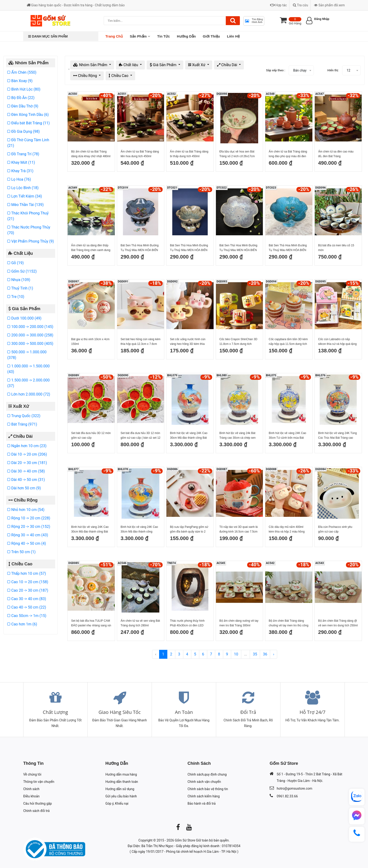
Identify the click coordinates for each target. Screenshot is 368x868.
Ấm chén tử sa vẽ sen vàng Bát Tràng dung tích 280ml (140, 623)
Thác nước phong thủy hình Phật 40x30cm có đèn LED (187, 623)
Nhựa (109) (19, 280)
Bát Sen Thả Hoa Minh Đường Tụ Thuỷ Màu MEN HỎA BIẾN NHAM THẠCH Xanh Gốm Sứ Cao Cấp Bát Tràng (140, 248)
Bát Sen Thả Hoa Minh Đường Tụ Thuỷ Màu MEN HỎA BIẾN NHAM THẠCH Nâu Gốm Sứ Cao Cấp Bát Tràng (189, 248)
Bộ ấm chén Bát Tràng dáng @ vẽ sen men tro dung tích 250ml (338, 623)
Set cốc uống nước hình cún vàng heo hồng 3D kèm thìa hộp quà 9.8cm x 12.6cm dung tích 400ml (189, 342)
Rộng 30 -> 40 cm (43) (28, 535)
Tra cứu (300, 5)
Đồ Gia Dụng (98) (23, 131)
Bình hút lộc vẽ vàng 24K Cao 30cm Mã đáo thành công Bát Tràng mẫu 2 (189, 436)
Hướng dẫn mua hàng (121, 774)
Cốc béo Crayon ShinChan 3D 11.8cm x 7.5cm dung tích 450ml (238, 342)
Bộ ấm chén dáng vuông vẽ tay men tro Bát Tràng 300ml (239, 623)
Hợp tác (278, 5)
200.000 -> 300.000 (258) (30, 335)
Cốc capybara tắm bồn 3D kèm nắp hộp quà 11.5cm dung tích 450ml (288, 342)
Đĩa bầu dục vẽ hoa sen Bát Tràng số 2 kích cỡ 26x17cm (237, 154)
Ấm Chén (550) (22, 72)
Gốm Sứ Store (185, 840)
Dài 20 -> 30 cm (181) (27, 463)
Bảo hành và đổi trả (202, 803)
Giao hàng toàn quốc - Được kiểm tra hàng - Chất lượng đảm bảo (76, 5)
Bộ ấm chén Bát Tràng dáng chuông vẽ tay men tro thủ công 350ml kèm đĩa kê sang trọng (289, 623)
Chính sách (31, 789)
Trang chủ (114, 36)
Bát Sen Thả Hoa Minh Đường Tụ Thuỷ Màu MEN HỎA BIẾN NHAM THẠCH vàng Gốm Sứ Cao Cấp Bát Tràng (238, 248)
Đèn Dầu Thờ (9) (23, 106)
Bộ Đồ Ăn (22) (21, 98)
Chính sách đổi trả (36, 811)
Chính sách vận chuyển (204, 782)
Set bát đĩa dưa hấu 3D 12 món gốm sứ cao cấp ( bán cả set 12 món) (141, 436)
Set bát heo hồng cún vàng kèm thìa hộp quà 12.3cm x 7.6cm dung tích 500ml (141, 342)
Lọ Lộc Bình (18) (23, 188)
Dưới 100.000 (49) (24, 318)
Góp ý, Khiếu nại (117, 803)
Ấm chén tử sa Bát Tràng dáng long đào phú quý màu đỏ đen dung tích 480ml (288, 154)
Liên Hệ (233, 36)
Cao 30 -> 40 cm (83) (27, 599)
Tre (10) (16, 297)
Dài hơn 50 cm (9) (24, 488)
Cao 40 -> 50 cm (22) (27, 607)
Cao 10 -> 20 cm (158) (28, 582)
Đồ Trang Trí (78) (23, 154)
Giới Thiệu (211, 36)
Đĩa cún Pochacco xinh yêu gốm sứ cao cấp (335, 529)
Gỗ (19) (15, 263)
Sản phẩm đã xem (329, 5)
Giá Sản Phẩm (163, 65)
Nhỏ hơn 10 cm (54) (26, 510)
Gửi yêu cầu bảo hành (121, 796)
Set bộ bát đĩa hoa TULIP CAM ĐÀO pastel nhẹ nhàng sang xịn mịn (91, 623)
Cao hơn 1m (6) (22, 624)
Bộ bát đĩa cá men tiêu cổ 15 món (336, 248)
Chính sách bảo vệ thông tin (208, 789)
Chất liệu (129, 65)
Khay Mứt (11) (21, 162)
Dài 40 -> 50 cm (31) (26, 480)
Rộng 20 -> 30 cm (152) (29, 527)
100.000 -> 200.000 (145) (30, 327)
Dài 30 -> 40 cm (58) (26, 471)
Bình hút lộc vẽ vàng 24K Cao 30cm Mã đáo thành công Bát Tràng (90, 530)
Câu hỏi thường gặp (38, 803)
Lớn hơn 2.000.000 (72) (29, 394)
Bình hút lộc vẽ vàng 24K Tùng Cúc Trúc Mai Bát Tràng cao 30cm (338, 436)
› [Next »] (274, 654)
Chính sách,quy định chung (207, 774)
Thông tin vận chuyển (39, 782)
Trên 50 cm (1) (21, 552)
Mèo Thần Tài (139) (25, 205)
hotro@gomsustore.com (294, 788)
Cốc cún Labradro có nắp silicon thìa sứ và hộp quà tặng (337, 342)
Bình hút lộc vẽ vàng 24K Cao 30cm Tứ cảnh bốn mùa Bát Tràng (287, 436)
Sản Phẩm (140, 36)
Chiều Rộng (86, 76)
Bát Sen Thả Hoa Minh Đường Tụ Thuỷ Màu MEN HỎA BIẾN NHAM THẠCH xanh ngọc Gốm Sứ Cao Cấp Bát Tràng (288, 248)
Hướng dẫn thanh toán (122, 782)
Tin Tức (164, 36)
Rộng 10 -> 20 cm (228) (29, 518)
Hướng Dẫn (186, 36)
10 (236, 654)
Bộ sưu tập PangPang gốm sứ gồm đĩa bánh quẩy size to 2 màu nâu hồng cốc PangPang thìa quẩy (189, 530)
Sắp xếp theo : (276, 70)
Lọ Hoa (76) (19, 179)
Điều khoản (31, 796)
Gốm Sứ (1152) (22, 271)
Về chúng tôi (32, 774)
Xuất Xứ (197, 65)
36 (265, 654)
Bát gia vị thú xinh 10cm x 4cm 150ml (90, 342)
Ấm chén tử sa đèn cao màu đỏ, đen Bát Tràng (336, 154)
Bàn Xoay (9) (20, 81)
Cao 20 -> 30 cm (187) (28, 590)
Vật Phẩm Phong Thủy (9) (31, 241)
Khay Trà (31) (20, 171)
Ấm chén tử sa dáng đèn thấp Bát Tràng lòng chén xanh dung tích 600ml (91, 248)
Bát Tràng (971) (22, 424)
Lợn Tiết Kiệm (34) (25, 196)
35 (255, 654)
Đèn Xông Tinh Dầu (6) (28, 115)
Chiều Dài (228, 65)
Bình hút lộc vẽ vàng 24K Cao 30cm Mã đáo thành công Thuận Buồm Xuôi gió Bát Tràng (139, 530)
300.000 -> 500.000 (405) (30, 344)
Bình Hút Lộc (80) (24, 89)
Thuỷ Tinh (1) (20, 288)
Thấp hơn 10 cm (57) (27, 573)
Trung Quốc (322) (24, 416)
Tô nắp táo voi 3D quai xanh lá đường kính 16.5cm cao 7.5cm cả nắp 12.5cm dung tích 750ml (239, 530)
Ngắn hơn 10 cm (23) (27, 446)
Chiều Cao (119, 76)
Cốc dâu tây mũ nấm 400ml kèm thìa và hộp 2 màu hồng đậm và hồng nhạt (287, 530)
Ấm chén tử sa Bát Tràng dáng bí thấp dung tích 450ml (189, 154)
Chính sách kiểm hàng (204, 796)
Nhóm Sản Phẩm (91, 65)
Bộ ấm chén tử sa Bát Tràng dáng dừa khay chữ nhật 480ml (91, 154)
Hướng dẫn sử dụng (120, 789)
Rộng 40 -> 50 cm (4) (27, 543)
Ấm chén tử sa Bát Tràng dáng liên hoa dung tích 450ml (140, 154)
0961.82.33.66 (287, 796)
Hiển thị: (333, 70)
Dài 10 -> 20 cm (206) (27, 454)
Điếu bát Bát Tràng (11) (29, 123)
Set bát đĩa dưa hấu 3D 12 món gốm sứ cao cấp (91, 435)
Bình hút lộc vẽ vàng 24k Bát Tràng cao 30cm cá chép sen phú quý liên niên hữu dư (238, 436)
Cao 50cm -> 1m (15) (27, 616)
